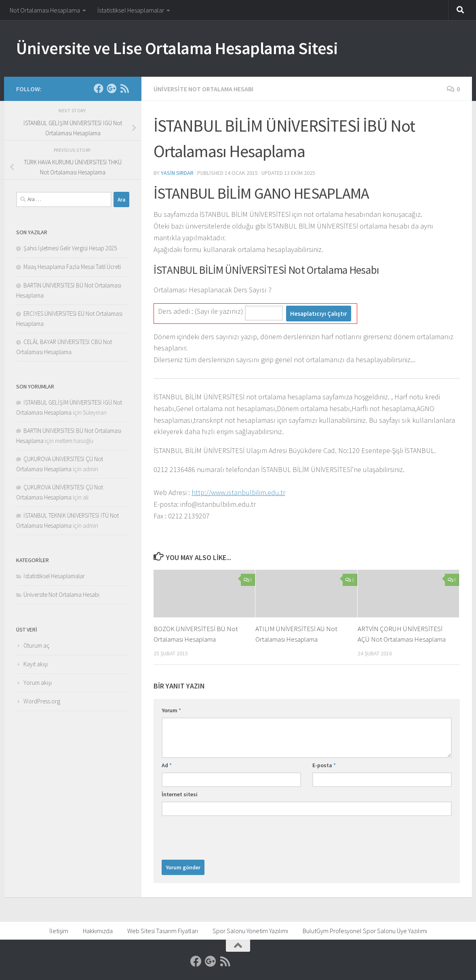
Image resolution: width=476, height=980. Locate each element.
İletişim (59, 931)
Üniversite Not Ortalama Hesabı (203, 89)
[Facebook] (99, 88)
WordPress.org (42, 701)
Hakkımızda (98, 931)
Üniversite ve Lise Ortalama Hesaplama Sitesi (177, 48)
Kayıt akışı (36, 664)
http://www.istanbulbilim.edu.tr (238, 492)
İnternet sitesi (180, 794)
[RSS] (124, 88)
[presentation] (223, 836)
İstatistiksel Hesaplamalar (131, 10)
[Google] (112, 88)
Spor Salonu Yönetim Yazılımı (250, 931)
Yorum (171, 710)
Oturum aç (37, 645)
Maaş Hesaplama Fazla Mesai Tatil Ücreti (72, 267)
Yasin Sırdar (177, 173)
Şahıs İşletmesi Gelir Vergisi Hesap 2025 (70, 248)
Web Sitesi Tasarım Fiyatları (163, 931)
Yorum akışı (38, 683)
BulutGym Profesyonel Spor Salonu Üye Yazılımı (365, 931)
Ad (167, 765)
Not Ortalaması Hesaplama (45, 10)
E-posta (324, 765)
